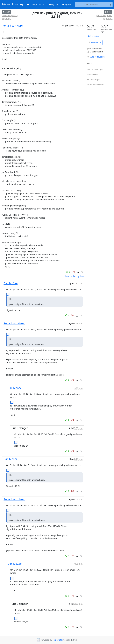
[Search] (110, 5)
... (8, 295)
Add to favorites (96, 57)
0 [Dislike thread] (74, 272)
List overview (94, 36)
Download (95, 42)
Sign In (53, 4)
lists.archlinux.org (12, 5)
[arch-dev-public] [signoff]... (10, 17)
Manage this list (36, 4)
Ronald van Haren (13, 26)
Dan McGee (11, 283)
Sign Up (67, 4)
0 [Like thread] (68, 272)
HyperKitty (58, 640)
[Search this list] (91, 5)
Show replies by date (74, 276)
